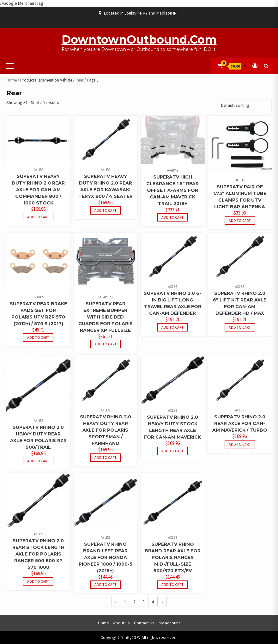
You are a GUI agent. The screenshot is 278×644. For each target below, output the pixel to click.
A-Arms (173, 170)
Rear (79, 80)
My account (169, 623)
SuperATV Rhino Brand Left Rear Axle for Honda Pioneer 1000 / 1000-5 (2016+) (106, 557)
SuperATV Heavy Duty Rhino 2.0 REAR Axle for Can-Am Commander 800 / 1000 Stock (38, 190)
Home (12, 80)
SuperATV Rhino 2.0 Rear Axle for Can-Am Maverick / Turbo (240, 423)
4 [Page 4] (153, 602)
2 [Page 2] (134, 602)
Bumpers (105, 297)
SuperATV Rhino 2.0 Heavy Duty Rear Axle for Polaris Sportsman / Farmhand (106, 430)
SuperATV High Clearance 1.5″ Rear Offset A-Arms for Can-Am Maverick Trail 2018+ (172, 190)
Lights (240, 180)
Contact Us (144, 623)
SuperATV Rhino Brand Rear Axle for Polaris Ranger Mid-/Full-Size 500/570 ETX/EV (173, 557)
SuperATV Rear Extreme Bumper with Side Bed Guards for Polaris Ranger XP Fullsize (106, 317)
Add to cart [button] (38, 217)
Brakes (38, 297)
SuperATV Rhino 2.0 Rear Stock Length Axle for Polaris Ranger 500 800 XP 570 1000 (38, 554)
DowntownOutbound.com (139, 39)
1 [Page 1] (125, 602)
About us (121, 623)
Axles (38, 170)
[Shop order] (245, 105)
